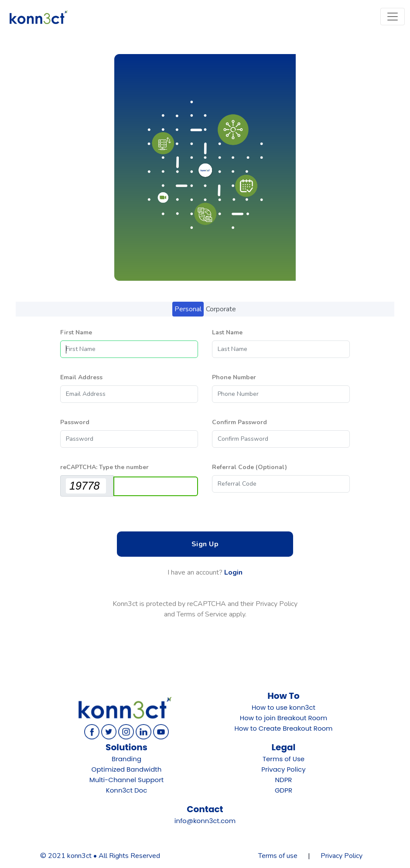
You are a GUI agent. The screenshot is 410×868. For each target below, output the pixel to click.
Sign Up (205, 544)
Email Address (81, 377)
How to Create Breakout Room (283, 728)
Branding (126, 759)
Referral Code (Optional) (249, 467)
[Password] (129, 439)
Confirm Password (239, 422)
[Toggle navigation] (393, 17)
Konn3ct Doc (127, 790)
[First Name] (129, 349)
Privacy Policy (283, 769)
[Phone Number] (281, 394)
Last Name (227, 332)
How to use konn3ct (284, 707)
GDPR (284, 790)
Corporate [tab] (221, 309)
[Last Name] (281, 349)
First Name (76, 332)
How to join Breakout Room (284, 718)
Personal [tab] (188, 309)
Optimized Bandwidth (127, 769)
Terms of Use (284, 759)
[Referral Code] (281, 484)
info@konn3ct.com (205, 821)
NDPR (284, 780)
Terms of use (278, 856)
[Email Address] (129, 394)
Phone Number (234, 377)
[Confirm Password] (281, 439)
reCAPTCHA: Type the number (104, 467)
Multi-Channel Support (126, 780)
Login (233, 572)
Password (75, 422)
